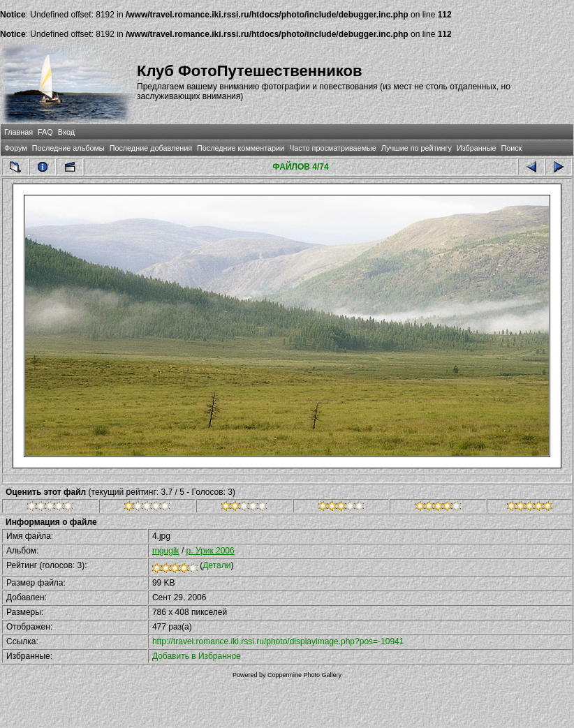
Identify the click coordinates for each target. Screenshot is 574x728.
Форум (16, 148)
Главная (19, 132)
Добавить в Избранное (197, 656)
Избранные (476, 148)
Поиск (511, 148)
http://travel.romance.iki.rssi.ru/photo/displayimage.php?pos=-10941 (278, 641)
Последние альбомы (68, 148)
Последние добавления (151, 148)
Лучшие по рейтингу (417, 148)
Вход (66, 132)
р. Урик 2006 (211, 551)
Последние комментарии (241, 148)
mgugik (166, 551)
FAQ (45, 132)
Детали (216, 565)
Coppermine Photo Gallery (304, 675)
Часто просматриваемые (333, 148)
